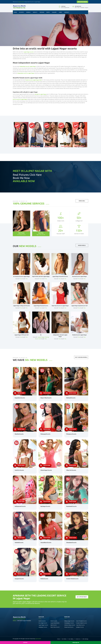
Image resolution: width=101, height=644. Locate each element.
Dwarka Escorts (42, 621)
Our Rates (64, 639)
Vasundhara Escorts (46, 543)
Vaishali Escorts (19, 543)
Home (15, 12)
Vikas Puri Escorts (71, 470)
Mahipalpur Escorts (43, 627)
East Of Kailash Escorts (81, 621)
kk (41, 335)
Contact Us (78, 639)
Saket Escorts (54, 625)
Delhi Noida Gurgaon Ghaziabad (22, 621)
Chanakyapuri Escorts (69, 623)
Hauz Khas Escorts (80, 625)
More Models (82, 245)
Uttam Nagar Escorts (46, 470)
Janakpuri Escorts (80, 627)
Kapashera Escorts (20, 398)
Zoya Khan (41, 233)
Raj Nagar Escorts (45, 506)
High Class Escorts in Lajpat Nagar (60, 306)
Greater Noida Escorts (72, 579)
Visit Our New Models (81, 357)
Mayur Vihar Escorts (46, 398)
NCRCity (35, 12)
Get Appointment (82, 597)
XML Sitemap (85, 639)
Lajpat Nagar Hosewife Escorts (60, 276)
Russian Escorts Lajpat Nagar (80, 276)
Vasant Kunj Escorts (55, 623)
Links (60, 12)
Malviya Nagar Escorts (69, 621)
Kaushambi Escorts (71, 506)
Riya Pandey (22, 233)
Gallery (54, 12)
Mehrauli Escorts (71, 398)
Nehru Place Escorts (55, 627)
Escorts (22, 12)
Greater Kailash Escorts (82, 623)
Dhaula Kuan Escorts (69, 627)
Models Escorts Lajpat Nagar (80, 335)
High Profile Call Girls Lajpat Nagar (41, 276)
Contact (67, 12)
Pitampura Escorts (71, 434)
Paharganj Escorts (45, 434)
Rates (48, 12)
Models (28, 12)
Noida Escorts (44, 579)
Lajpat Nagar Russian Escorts (41, 306)
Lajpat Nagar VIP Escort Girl (22, 335)
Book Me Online (82, 2)
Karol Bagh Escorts (43, 623)
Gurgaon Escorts (19, 579)
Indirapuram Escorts (20, 506)
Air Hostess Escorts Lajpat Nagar (22, 276)
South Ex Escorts (19, 470)
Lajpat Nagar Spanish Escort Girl (79, 306)
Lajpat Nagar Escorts (43, 625)
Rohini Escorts (54, 621)
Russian (42, 12)
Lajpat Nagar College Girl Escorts (22, 306)
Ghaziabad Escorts (71, 543)
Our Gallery (71, 639)
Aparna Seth (21, 2)
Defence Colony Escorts (70, 625)
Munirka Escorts (19, 434)
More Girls (82, 201)
